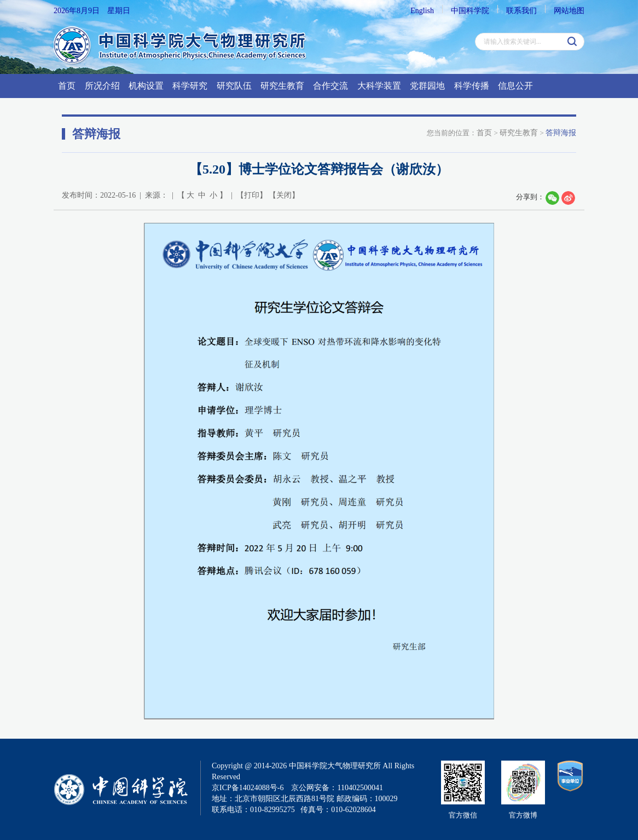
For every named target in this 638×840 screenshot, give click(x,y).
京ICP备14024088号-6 (248, 788)
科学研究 (190, 86)
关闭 (284, 195)
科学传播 (472, 86)
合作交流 (330, 86)
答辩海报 (561, 133)
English (422, 11)
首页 (67, 86)
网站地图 (569, 11)
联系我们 (521, 11)
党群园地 (427, 86)
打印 (252, 195)
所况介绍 (102, 86)
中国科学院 (470, 11)
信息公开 (515, 86)
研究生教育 (282, 86)
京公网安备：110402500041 (337, 788)
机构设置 (146, 86)
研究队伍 (234, 86)
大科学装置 (379, 86)
